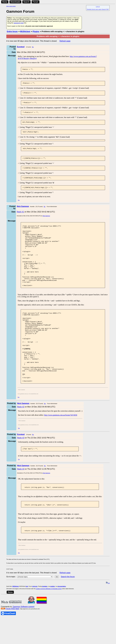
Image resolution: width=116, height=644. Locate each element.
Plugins (36, 31)
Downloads (15, 2)
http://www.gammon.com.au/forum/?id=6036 (61, 446)
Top (19, 204)
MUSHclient (25, 31)
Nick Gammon (46, 220)
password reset (19, 23)
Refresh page (65, 41)
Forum (36, 2)
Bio (33, 47)
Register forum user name (94, 9)
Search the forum (68, 610)
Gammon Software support (24, 640)
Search (26, 2)
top (108, 616)
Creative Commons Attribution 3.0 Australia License (49, 622)
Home (5, 2)
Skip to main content (11, 6)
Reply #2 (21, 438)
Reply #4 (21, 500)
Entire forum (12, 31)
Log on (98, 7)
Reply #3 (21, 469)
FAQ (108, 9)
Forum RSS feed (12, 642)
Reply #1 (20, 216)
